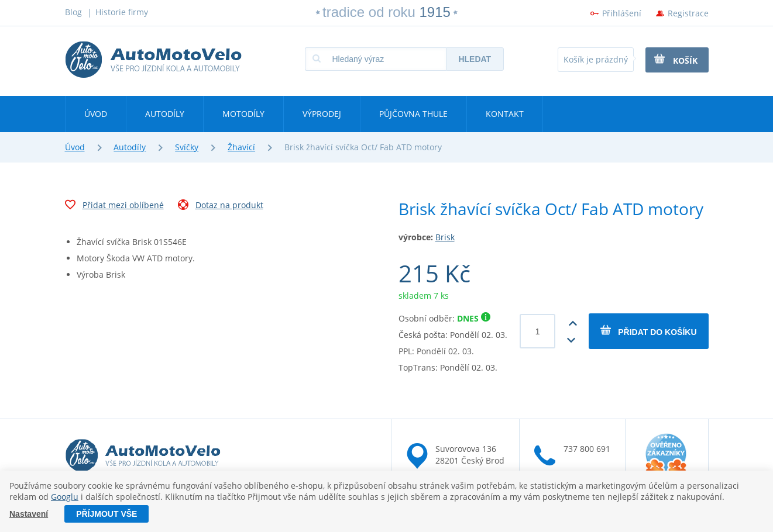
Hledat (475, 59)
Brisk (445, 237)
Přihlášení (622, 13)
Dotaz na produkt (221, 206)
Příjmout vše (106, 514)
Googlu (65, 497)
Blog (73, 12)
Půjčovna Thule (413, 114)
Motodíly (243, 114)
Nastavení (29, 514)
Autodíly (165, 114)
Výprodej (322, 114)
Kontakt (505, 114)
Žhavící (241, 147)
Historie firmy (122, 12)
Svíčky (187, 147)
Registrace (688, 13)
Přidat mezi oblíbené (114, 206)
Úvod (96, 114)
